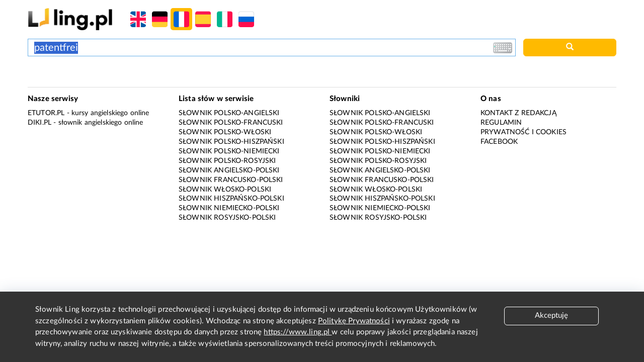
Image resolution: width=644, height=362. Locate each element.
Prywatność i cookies (524, 132)
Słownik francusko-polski (231, 180)
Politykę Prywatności (354, 321)
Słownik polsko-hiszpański (231, 142)
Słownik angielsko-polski (229, 170)
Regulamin (501, 123)
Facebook (499, 142)
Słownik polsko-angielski (229, 113)
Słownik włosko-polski (225, 190)
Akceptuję (551, 315)
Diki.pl (39, 123)
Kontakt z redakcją (518, 113)
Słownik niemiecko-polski (229, 208)
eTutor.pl (46, 113)
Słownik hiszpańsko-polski (231, 199)
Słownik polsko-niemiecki (229, 151)
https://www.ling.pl (298, 332)
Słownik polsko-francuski (231, 123)
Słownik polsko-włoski (225, 132)
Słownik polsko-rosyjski (227, 161)
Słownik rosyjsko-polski (227, 218)
